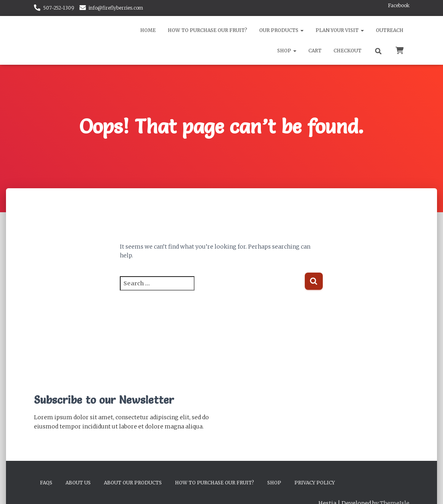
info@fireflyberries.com (116, 8)
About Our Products (133, 483)
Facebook (399, 5)
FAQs (46, 483)
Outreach (390, 30)
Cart (315, 51)
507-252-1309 (59, 8)
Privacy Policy (315, 483)
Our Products (281, 30)
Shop (287, 51)
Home (148, 30)
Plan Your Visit (340, 30)
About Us (78, 483)
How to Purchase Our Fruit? (208, 30)
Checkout (348, 51)
